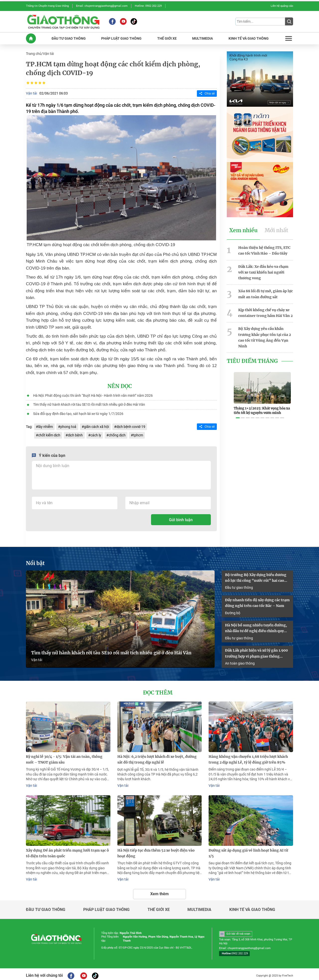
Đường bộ (233, 611)
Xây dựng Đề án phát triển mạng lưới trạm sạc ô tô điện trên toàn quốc (67, 850)
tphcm (138, 434)
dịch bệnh (75, 434)
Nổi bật (35, 562)
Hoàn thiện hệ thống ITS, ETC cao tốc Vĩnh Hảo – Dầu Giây (264, 250)
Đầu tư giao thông (239, 586)
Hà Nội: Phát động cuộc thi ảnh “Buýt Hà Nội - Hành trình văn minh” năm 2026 (93, 395)
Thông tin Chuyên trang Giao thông (47, 6)
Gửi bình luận (181, 519)
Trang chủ (34, 53)
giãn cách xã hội (96, 426)
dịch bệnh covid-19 (131, 426)
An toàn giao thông (240, 661)
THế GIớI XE (167, 38)
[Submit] (289, 21)
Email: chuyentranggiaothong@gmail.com (102, 6)
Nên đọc (120, 386)
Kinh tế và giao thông (252, 906)
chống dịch (117, 434)
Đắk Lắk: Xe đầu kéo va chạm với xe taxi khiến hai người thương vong (263, 271)
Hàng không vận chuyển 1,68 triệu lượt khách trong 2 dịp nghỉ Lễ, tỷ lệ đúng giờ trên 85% (248, 757)
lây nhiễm (45, 426)
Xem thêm (159, 891)
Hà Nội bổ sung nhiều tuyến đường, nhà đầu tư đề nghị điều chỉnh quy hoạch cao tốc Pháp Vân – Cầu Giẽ (256, 627)
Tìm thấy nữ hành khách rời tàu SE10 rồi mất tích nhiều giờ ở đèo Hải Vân (89, 404)
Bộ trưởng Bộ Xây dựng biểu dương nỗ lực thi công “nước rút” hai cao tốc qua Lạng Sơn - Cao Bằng (256, 577)
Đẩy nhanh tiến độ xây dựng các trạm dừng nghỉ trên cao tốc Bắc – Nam (257, 601)
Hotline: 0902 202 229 (148, 6)
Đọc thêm (158, 691)
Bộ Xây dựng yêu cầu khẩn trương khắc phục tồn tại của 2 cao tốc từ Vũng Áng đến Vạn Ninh (265, 335)
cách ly (96, 434)
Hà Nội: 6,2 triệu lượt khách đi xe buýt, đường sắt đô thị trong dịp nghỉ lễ (157, 757)
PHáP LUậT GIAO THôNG (121, 38)
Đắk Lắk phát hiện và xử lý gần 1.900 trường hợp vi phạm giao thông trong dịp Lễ (256, 652)
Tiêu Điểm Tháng (252, 359)
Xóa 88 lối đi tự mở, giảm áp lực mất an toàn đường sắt (266, 293)
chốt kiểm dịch (49, 434)
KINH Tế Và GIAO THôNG (249, 38)
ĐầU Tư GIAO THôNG (69, 38)
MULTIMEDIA (202, 38)
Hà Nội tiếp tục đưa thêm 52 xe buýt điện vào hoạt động (156, 850)
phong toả (68, 426)
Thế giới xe (159, 906)
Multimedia (199, 906)
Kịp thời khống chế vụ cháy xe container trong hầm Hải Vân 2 (265, 311)
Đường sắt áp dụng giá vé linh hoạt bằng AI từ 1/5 (248, 850)
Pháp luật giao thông (106, 906)
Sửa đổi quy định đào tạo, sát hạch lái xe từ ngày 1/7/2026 (78, 413)
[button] (238, 412)
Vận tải (48, 53)
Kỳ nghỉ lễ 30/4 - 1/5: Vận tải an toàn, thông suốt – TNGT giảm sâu (64, 757)
